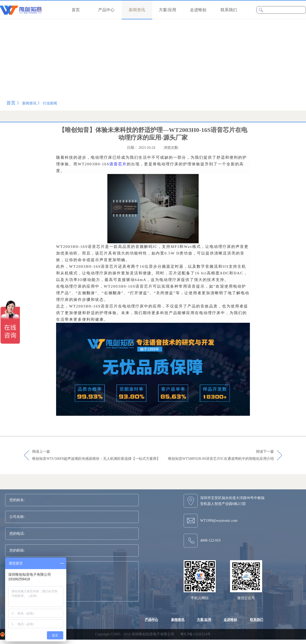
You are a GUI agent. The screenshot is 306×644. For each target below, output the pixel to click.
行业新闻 (50, 103)
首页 (76, 10)
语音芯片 (118, 164)
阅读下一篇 (221, 455)
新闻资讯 (29, 103)
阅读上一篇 (96, 455)
